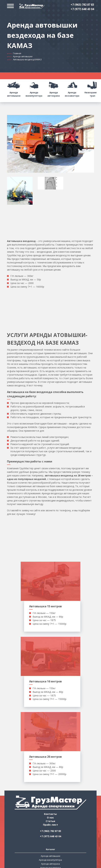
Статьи (50, 821)
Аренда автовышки (23, 56)
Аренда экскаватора (72, 88)
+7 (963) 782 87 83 (82, 5)
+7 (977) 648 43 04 (82, 9)
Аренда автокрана (54, 88)
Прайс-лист (50, 825)
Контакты (50, 814)
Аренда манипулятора (34, 88)
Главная (17, 53)
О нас (50, 818)
